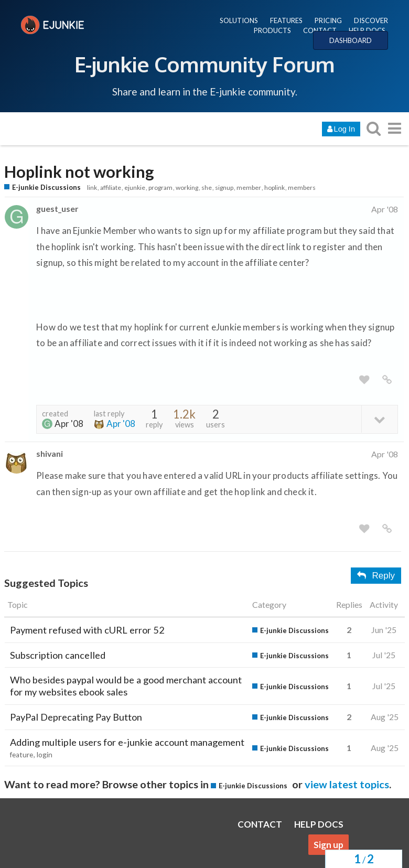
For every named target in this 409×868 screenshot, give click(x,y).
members (302, 187)
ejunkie (135, 187)
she (207, 187)
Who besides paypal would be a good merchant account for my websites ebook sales (126, 686)
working (187, 187)
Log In (341, 129)
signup (224, 187)
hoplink (275, 187)
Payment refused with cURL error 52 (87, 630)
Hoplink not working (79, 172)
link (92, 187)
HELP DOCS (367, 30)
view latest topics (347, 784)
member (249, 187)
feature (21, 755)
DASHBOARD (351, 40)
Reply (376, 576)
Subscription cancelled (58, 655)
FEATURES (286, 20)
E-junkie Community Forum (204, 64)
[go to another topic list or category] (394, 128)
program (160, 187)
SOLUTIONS (239, 20)
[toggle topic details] (379, 419)
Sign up (329, 845)
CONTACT (320, 30)
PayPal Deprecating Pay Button (76, 717)
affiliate (111, 187)
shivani (50, 453)
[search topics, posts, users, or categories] (373, 128)
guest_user (57, 208)
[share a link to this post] (387, 380)
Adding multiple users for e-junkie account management (127, 742)
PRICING (328, 20)
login (45, 755)
